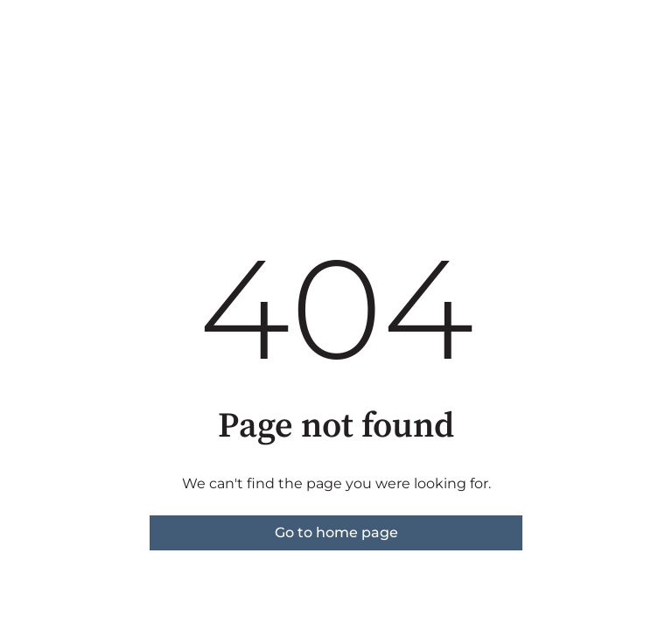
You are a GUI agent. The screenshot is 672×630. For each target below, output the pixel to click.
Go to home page (336, 532)
